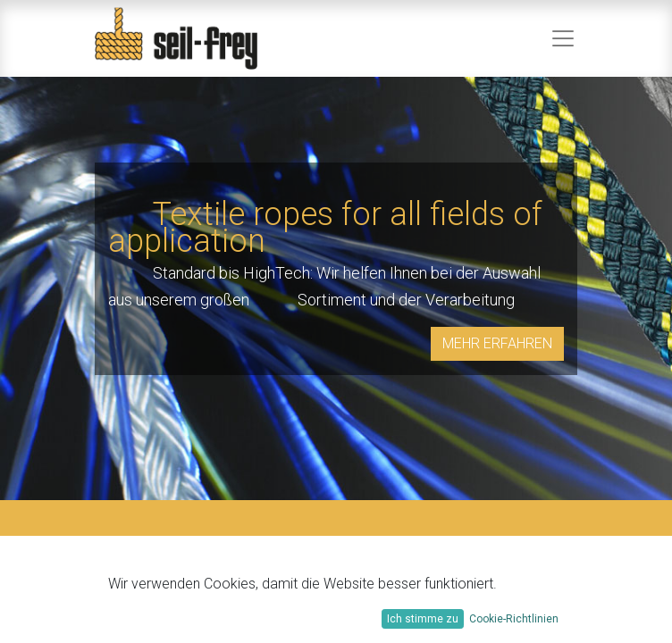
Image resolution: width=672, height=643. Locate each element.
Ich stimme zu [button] (423, 619)
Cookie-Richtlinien (514, 619)
